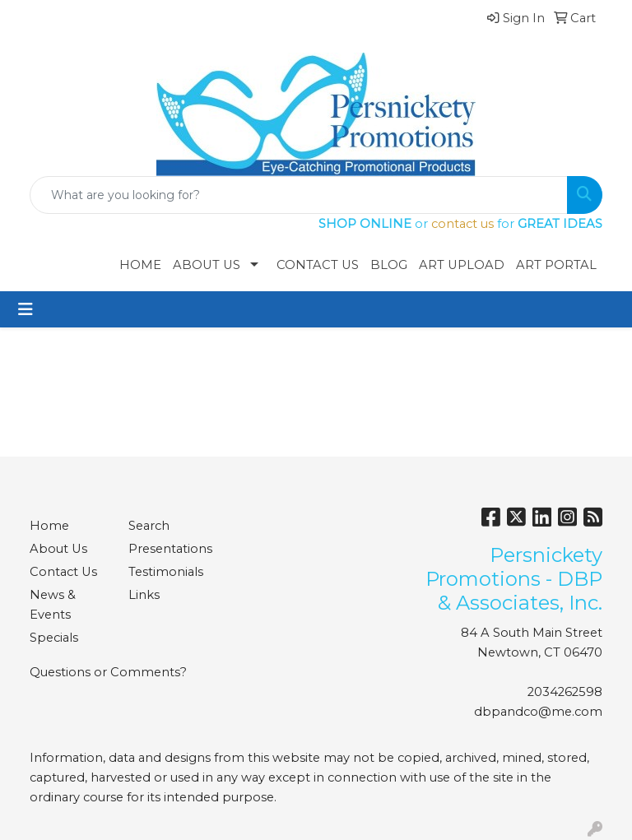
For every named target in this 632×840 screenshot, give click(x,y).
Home (140, 265)
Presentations (168, 549)
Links (144, 595)
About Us (207, 265)
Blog (389, 265)
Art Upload (462, 265)
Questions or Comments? (108, 672)
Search (149, 526)
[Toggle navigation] (26, 309)
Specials (54, 638)
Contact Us (318, 265)
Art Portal (556, 265)
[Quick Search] (299, 195)
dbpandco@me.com (538, 712)
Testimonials (166, 572)
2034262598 (565, 692)
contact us (462, 224)
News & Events (53, 605)
